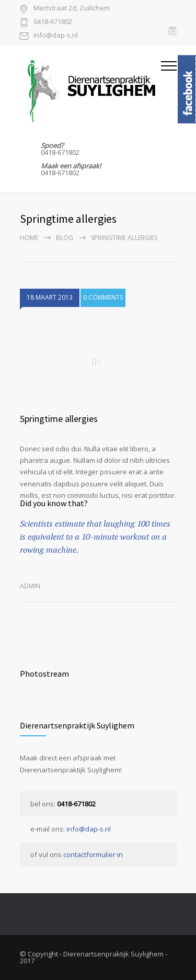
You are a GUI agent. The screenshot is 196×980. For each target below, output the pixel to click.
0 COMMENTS (103, 297)
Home (29, 238)
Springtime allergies (59, 419)
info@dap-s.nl (56, 36)
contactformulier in (93, 854)
